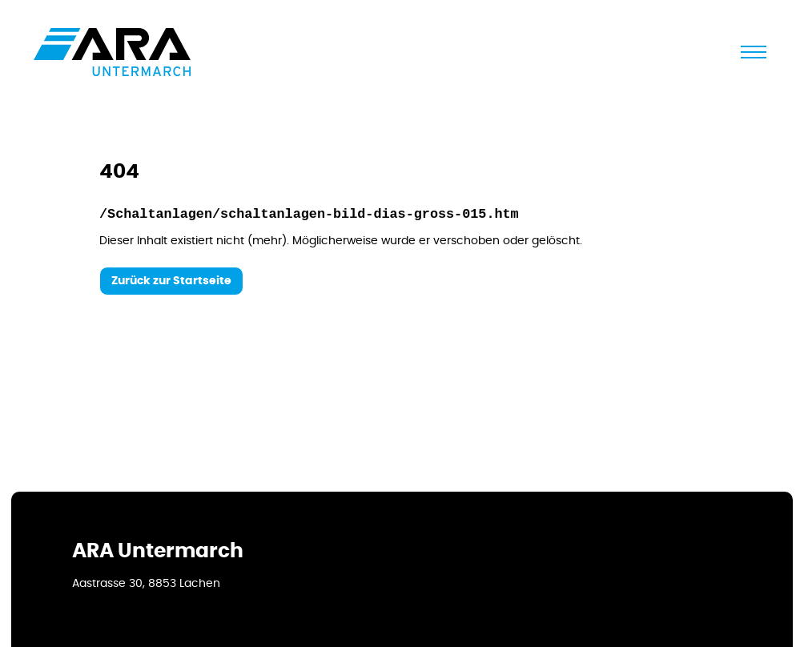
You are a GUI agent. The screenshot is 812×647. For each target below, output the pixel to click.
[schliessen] (754, 52)
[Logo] (112, 52)
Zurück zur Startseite (171, 281)
